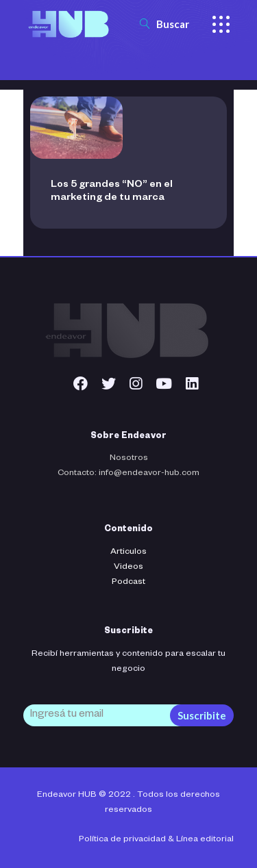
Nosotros (129, 459)
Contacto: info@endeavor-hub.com (128, 474)
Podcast (128, 583)
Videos (128, 567)
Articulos (128, 552)
